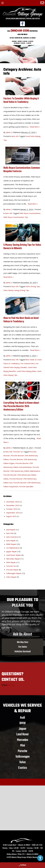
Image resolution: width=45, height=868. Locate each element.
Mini (23, 745)
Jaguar (22, 729)
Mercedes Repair (13, 559)
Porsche (22, 751)
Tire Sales (22, 647)
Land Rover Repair (14, 555)
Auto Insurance (12, 537)
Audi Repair (11, 530)
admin (8, 132)
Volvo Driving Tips (33, 286)
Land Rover (23, 734)
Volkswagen (23, 757)
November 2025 (13, 505)
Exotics (23, 768)
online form (10, 685)
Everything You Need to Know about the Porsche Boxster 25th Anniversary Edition (21, 406)
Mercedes (23, 740)
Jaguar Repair (12, 551)
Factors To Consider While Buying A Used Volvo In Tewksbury (21, 100)
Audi (22, 718)
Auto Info (15, 136)
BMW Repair (11, 544)
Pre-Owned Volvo (28, 363)
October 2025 (12, 509)
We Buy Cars (23, 642)
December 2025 (13, 502)
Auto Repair (11, 541)
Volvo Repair (11, 577)
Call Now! (22, 865)
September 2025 (13, 513)
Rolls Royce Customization (30, 213)
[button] (40, 858)
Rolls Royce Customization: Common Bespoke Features (22, 170)
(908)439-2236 (20, 31)
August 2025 (11, 516)
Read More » (35, 127)
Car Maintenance (13, 548)
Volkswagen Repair (14, 573)
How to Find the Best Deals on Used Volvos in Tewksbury (21, 320)
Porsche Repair (12, 570)
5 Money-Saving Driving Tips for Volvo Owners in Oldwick (22, 247)
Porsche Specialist (26, 486)
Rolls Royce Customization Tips (16, 217)
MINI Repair (11, 562)
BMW (23, 723)
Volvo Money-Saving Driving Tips (16, 290)
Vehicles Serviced (23, 651)
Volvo (22, 762)
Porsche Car (18, 452)
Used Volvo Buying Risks (26, 371)
